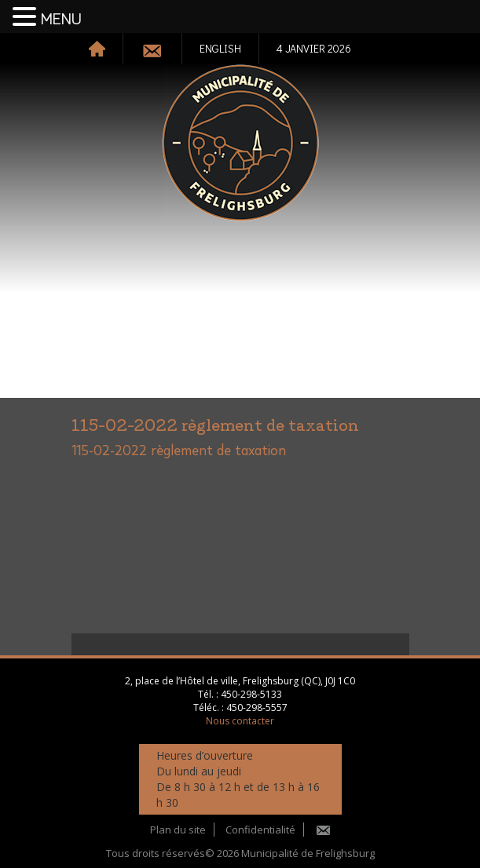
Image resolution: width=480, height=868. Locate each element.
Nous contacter (240, 721)
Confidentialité (260, 830)
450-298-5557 (257, 708)
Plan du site (178, 830)
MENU (61, 20)
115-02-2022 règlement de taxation (179, 451)
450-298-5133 (251, 694)
